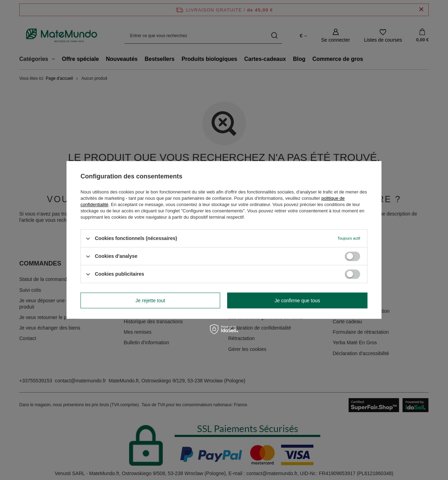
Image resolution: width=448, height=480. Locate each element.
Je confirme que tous (297, 301)
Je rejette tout (150, 301)
